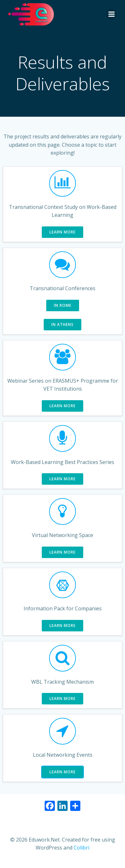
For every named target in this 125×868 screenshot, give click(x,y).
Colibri (81, 848)
